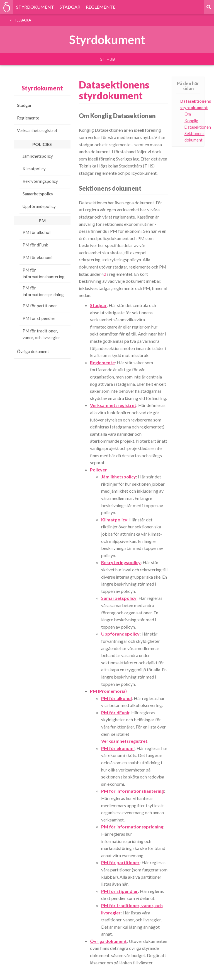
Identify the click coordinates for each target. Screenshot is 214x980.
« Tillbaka (20, 20)
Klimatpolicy (34, 169)
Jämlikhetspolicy (38, 156)
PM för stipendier (39, 318)
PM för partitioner (40, 306)
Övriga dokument (33, 351)
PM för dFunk (35, 245)
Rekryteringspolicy (40, 181)
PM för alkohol (37, 232)
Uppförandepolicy (39, 206)
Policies (42, 144)
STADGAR (70, 7)
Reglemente (28, 118)
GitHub (107, 59)
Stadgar (24, 105)
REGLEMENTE (101, 7)
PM (42, 220)
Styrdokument (42, 88)
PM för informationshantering (44, 273)
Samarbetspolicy (38, 194)
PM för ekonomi (37, 257)
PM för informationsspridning (43, 291)
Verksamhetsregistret (37, 130)
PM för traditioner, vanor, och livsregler (41, 334)
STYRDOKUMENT (35, 7)
